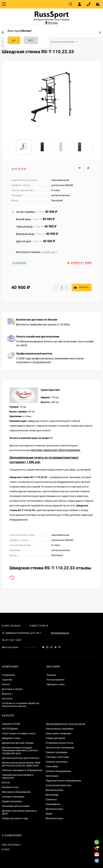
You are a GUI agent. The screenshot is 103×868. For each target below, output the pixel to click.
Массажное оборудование (16, 792)
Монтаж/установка (26, 252)
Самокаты (51, 800)
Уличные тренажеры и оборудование (22, 770)
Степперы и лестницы (57, 757)
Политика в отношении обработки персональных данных (21, 705)
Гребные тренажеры (57, 752)
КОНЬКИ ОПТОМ (11, 724)
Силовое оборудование (58, 771)
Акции (49, 814)
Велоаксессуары (54, 790)
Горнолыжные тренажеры (60, 729)
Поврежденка (53, 804)
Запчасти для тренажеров (60, 748)
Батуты (6, 783)
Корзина (51, 675)
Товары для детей (55, 738)
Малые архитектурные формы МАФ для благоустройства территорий (21, 764)
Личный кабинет (56, 680)
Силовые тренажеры (13, 797)
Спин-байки (52, 767)
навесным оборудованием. (62, 450)
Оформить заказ (56, 684)
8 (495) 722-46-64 (11, 626)
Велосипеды (52, 795)
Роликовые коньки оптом (59, 743)
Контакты (7, 699)
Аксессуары (52, 776)
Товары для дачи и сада (15, 818)
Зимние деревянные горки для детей (65, 724)
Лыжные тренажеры (57, 762)
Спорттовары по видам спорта (19, 733)
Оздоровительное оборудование (63, 781)
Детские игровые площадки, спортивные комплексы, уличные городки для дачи (20, 750)
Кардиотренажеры (12, 801)
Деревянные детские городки (18, 743)
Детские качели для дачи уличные (20, 758)
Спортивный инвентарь (59, 785)
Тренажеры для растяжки (16, 806)
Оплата (6, 684)
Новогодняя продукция (58, 733)
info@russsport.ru (60, 633)
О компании (8, 675)
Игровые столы (10, 787)
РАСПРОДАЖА (10, 729)
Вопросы (7, 694)
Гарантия (7, 680)
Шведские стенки (11, 738)
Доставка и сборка (12, 689)
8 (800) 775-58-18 (39, 626)
